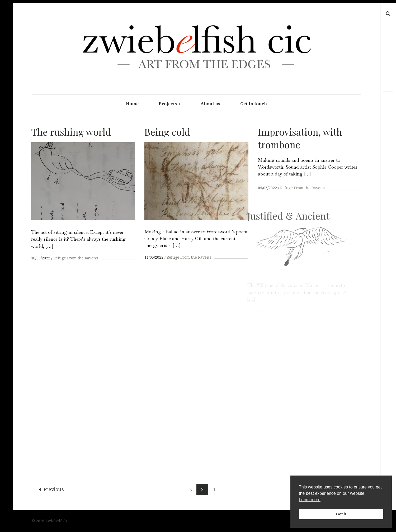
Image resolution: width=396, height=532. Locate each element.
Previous (51, 490)
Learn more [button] (310, 500)
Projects (170, 104)
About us (210, 104)
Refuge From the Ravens (76, 258)
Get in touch (254, 104)
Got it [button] (341, 514)
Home (132, 104)
